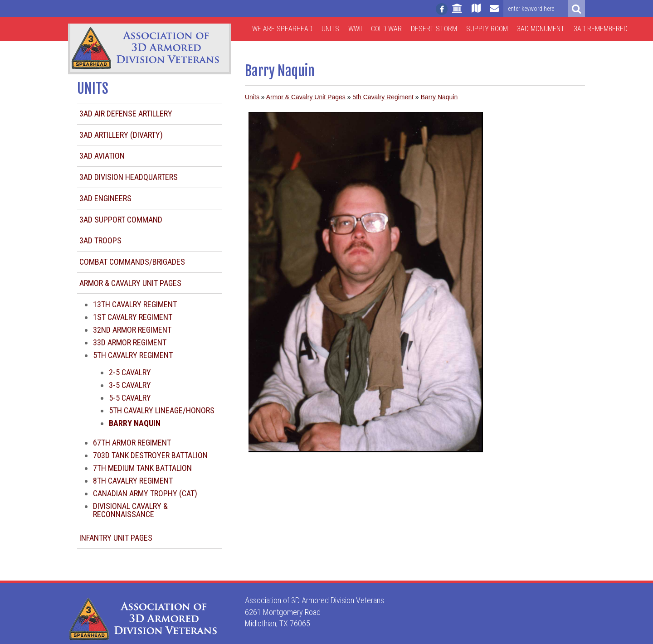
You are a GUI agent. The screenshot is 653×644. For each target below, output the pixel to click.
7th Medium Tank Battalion (142, 468)
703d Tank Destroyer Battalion (150, 455)
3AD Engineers (105, 198)
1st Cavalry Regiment (133, 317)
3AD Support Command (121, 220)
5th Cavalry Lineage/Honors (162, 410)
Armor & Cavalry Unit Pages (130, 283)
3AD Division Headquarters (129, 177)
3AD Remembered (601, 29)
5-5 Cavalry (130, 398)
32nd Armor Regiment (132, 330)
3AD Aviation (102, 156)
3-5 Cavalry (130, 385)
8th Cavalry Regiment (133, 481)
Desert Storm (434, 29)
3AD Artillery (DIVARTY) (121, 135)
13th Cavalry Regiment (135, 304)
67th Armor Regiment (132, 443)
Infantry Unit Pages (116, 538)
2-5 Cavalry (130, 372)
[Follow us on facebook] (442, 9)
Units (330, 29)
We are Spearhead (282, 29)
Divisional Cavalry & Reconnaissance (130, 510)
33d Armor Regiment (130, 342)
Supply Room (487, 29)
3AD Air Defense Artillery (126, 114)
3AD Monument (541, 29)
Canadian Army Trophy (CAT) (145, 493)
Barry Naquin (439, 97)
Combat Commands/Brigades (132, 262)
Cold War (386, 29)
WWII (355, 29)
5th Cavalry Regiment (133, 355)
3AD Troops (100, 240)
